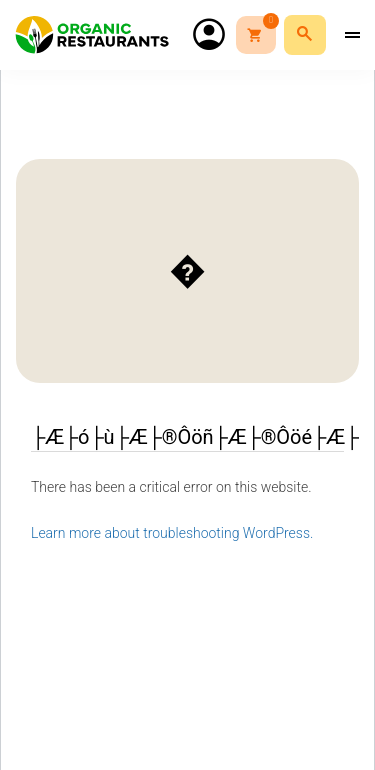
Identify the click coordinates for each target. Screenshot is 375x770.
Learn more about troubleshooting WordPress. (172, 533)
